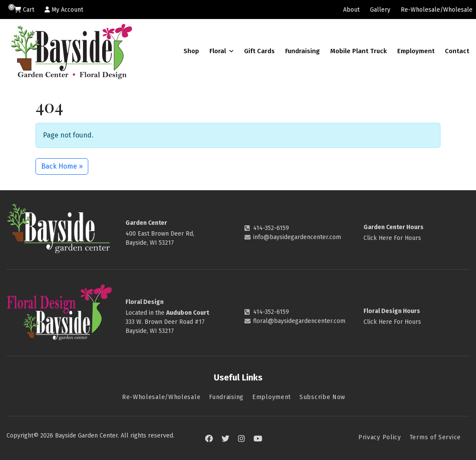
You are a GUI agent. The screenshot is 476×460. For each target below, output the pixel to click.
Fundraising (302, 51)
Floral (222, 51)
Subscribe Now (322, 397)
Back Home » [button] (62, 166)
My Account (64, 10)
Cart (24, 10)
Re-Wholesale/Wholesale (437, 10)
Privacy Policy (380, 437)
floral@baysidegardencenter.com (299, 321)
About (351, 10)
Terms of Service (435, 437)
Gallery (380, 10)
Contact (457, 51)
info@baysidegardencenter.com (297, 237)
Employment (416, 51)
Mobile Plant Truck (359, 51)
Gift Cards (259, 51)
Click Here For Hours (392, 238)
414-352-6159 (271, 228)
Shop (191, 51)
